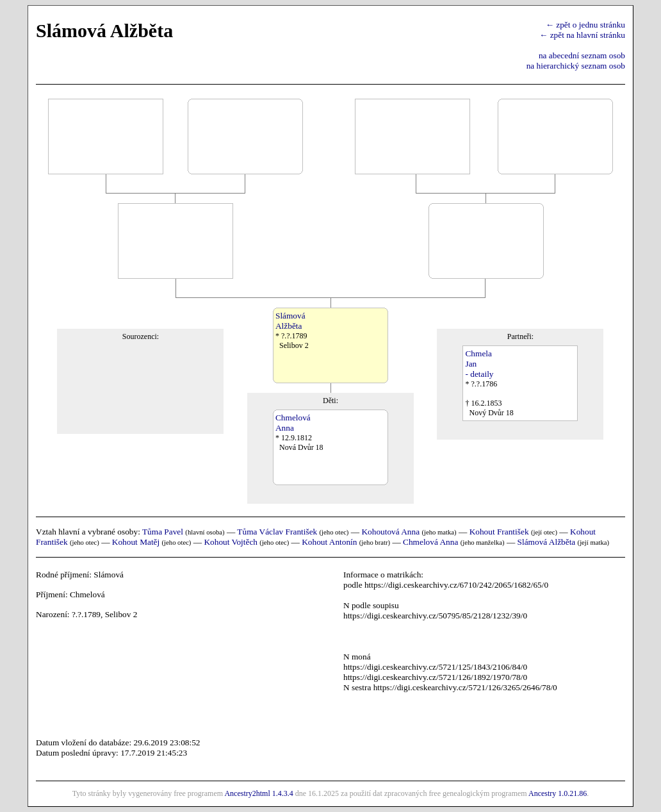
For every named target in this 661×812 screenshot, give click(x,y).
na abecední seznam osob (582, 55)
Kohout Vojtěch (231, 542)
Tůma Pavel (163, 532)
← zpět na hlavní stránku (582, 35)
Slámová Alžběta (547, 542)
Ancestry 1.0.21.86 (558, 793)
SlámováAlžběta (290, 321)
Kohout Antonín (329, 542)
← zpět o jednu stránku (585, 25)
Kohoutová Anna (390, 532)
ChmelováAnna (293, 423)
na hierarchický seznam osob (576, 66)
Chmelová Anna (430, 542)
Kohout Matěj (136, 542)
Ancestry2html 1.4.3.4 (258, 793)
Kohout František (499, 532)
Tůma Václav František (277, 532)
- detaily (479, 374)
